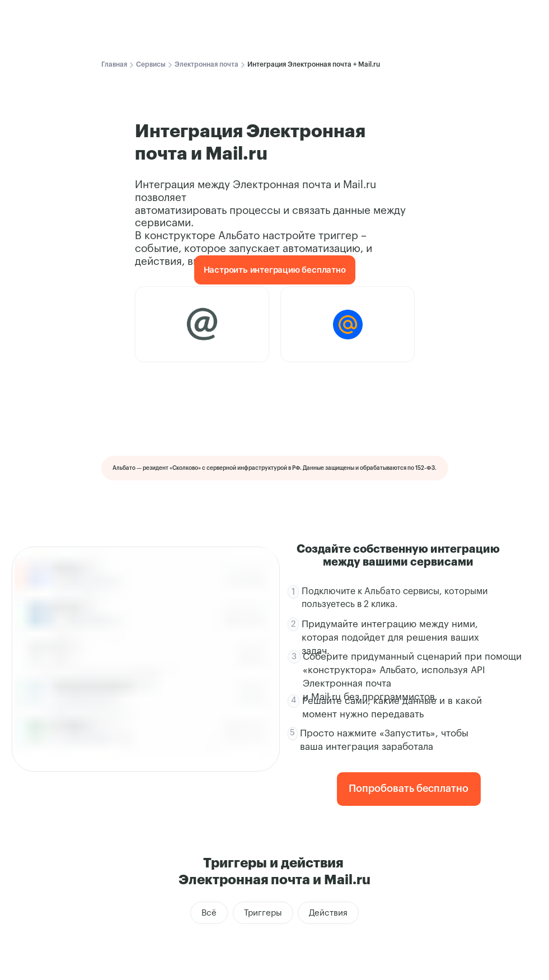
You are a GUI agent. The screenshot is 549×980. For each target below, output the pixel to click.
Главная (114, 64)
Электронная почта (207, 64)
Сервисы (151, 64)
